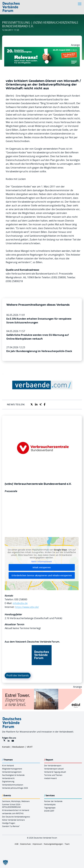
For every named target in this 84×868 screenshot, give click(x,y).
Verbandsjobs (50, 804)
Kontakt (6, 747)
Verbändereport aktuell (54, 769)
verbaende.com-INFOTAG (13, 813)
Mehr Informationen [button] (42, 562)
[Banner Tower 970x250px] (42, 691)
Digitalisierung (8, 781)
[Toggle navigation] (80, 4)
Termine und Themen (53, 775)
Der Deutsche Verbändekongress (16, 817)
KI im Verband (8, 765)
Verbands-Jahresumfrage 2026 (15, 788)
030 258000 (21, 599)
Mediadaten (18, 747)
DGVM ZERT (49, 811)
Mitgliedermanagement (12, 769)
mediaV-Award (50, 778)
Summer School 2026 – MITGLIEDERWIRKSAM (12, 806)
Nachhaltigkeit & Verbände (13, 775)
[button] (5, 863)
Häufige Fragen (9, 823)
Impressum (37, 844)
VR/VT (30, 747)
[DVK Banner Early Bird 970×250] (42, 49)
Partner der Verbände (53, 801)
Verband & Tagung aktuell (55, 772)
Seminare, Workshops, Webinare (16, 801)
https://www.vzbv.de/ (27, 607)
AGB (17, 844)
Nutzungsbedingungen (53, 844)
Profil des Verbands (18, 675)
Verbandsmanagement (12, 772)
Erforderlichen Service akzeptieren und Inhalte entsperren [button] (42, 576)
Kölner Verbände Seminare (13, 820)
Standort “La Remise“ (11, 826)
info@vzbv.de (20, 603)
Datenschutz (25, 844)
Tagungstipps (50, 808)
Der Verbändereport (53, 765)
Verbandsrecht (8, 778)
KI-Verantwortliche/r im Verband (16, 810)
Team (67, 844)
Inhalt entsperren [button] (42, 568)
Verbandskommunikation (13, 785)
